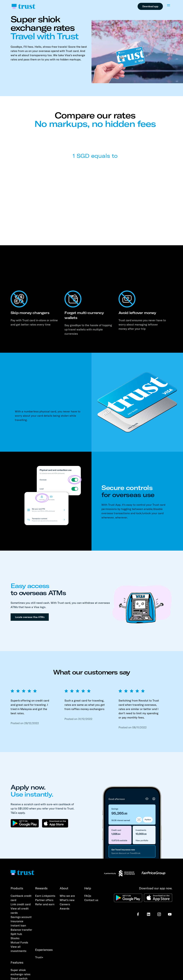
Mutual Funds (19, 942)
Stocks (15, 938)
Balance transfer (21, 930)
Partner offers (44, 900)
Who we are (67, 896)
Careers (65, 904)
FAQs (88, 896)
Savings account (21, 917)
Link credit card (21, 904)
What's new (67, 900)
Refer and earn (45, 904)
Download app (150, 6)
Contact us (91, 900)
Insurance (17, 921)
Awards (65, 908)
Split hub (16, 934)
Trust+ (39, 957)
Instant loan (18, 925)
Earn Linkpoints (45, 896)
